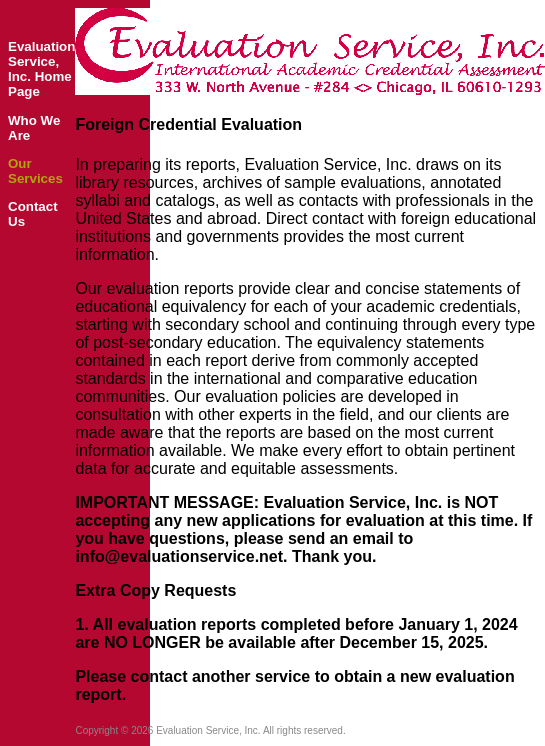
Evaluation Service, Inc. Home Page (41, 69)
